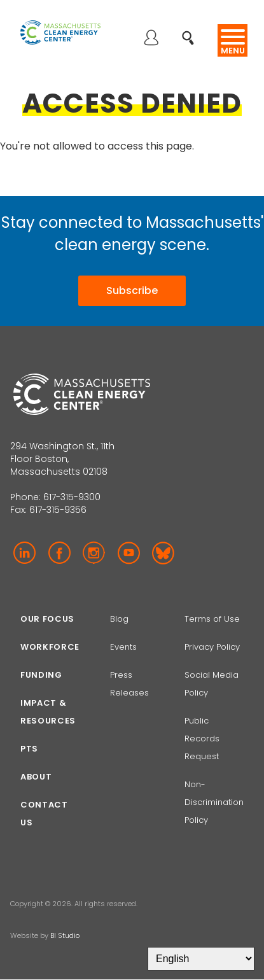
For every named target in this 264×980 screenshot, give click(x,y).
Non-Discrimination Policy (214, 802)
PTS (29, 749)
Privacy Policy (212, 647)
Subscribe (132, 290)
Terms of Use (212, 619)
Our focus (47, 619)
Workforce (50, 647)
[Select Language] (201, 959)
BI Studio (65, 935)
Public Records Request (202, 738)
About (36, 777)
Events (123, 647)
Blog (119, 619)
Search (192, 31)
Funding (41, 675)
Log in (151, 39)
